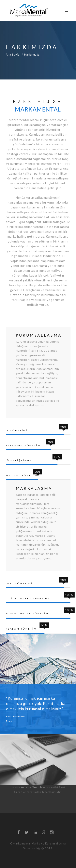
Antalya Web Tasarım (36, 787)
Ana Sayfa (13, 54)
